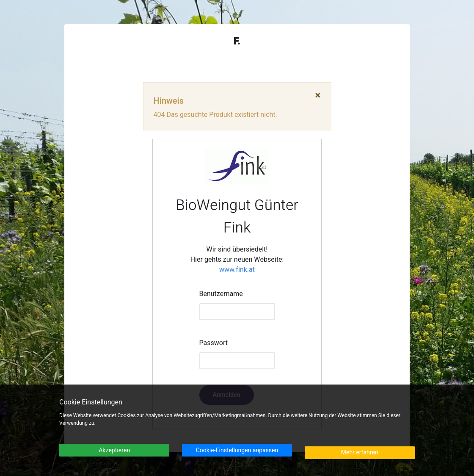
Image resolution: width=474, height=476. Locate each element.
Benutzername (221, 294)
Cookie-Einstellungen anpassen (237, 450)
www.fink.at (237, 270)
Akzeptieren (114, 450)
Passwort (214, 343)
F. (237, 41)
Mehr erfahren (360, 452)
